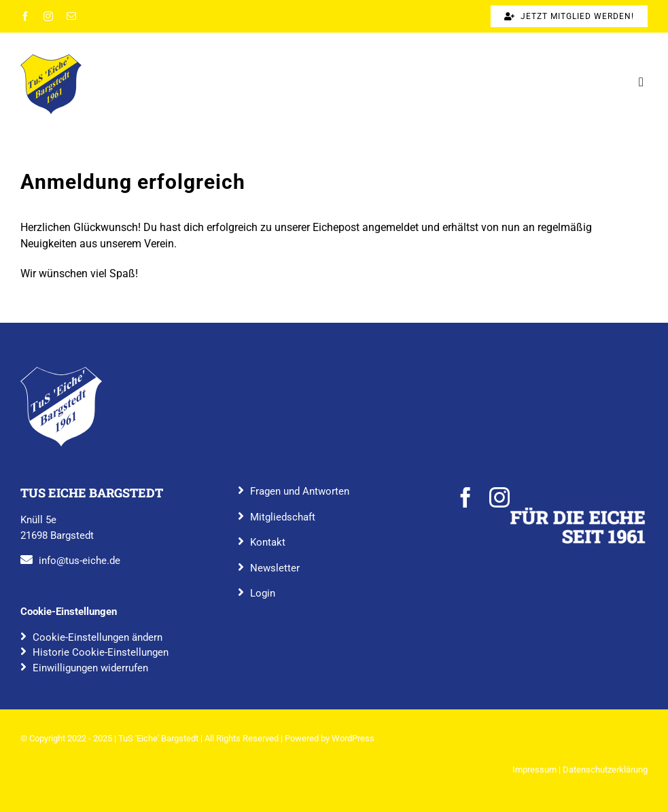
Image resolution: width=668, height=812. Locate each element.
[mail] (71, 16)
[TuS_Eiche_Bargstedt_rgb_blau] (61, 372)
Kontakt (268, 542)
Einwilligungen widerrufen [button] (90, 668)
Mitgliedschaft (283, 517)
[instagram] (48, 16)
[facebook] (25, 16)
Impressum (534, 770)
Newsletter (275, 568)
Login (263, 593)
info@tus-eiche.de (80, 561)
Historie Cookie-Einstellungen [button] (101, 652)
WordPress (353, 738)
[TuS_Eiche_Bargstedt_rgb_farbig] (51, 59)
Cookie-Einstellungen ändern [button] (98, 637)
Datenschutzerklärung (605, 770)
